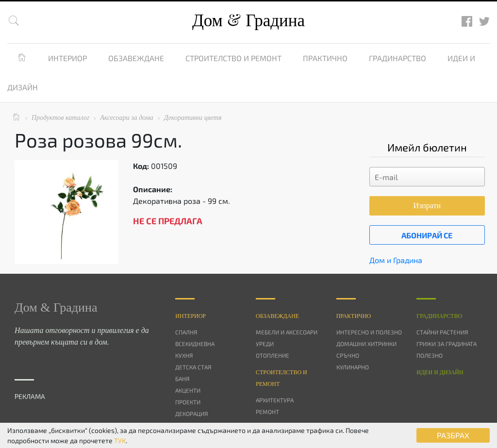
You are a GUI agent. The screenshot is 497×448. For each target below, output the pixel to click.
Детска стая (193, 367)
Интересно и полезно (369, 332)
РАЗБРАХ (453, 435)
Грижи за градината (447, 344)
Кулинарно (353, 367)
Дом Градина (248, 21)
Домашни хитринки (366, 344)
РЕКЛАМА (30, 396)
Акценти (188, 390)
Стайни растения (442, 332)
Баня (182, 379)
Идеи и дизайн (440, 372)
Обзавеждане (136, 58)
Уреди (265, 344)
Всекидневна (195, 344)
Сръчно (348, 355)
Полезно (430, 355)
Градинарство (398, 58)
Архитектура (275, 400)
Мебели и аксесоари (287, 332)
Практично (325, 58)
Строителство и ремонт (233, 58)
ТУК (120, 440)
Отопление (273, 355)
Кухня (184, 355)
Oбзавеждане (277, 316)
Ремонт (267, 412)
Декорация (191, 414)
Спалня (186, 332)
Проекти (188, 402)
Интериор (67, 58)
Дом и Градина (396, 260)
